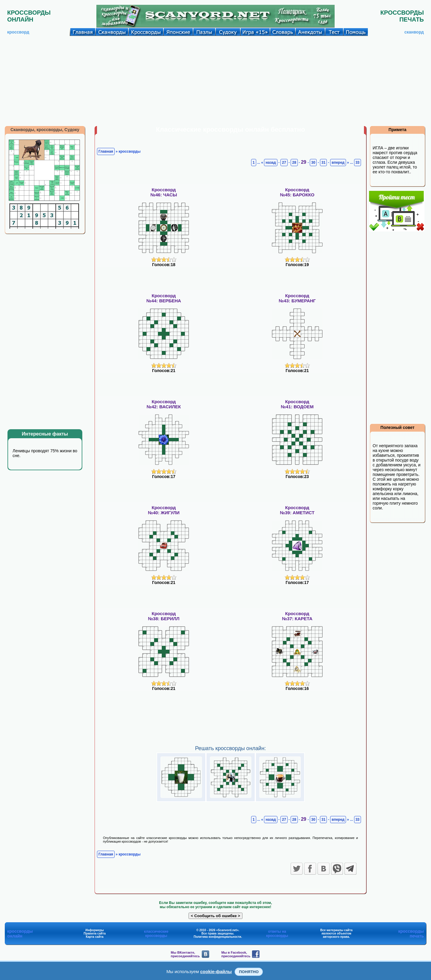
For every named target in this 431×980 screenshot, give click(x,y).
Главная (106, 151)
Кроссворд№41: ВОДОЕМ (297, 404)
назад (271, 163)
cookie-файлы (216, 971)
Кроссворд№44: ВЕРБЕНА (164, 298)
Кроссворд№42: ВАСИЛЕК (164, 404)
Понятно (249, 972)
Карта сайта (95, 937)
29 (304, 162)
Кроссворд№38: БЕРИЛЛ (164, 616)
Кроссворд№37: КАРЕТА (297, 616)
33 (358, 163)
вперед (338, 163)
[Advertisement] (215, 81)
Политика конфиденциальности (217, 937)
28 (294, 163)
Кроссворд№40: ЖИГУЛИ (164, 510)
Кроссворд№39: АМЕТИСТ (297, 510)
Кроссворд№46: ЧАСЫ (164, 192)
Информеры (95, 930)
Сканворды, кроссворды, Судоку (45, 130)
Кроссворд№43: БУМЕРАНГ (297, 298)
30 (313, 163)
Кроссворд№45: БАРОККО (297, 192)
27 (284, 163)
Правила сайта (95, 933)
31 (323, 163)
